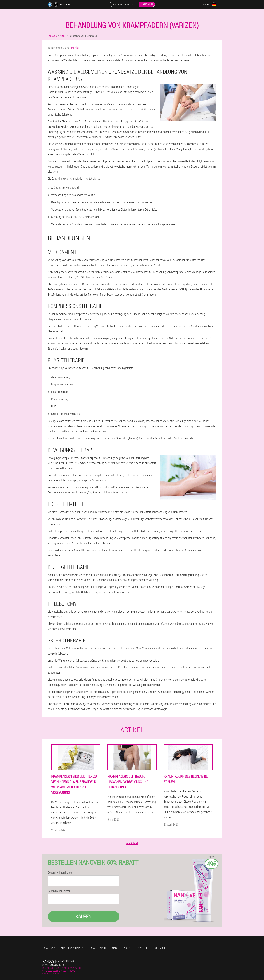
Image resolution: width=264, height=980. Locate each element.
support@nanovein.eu (53, 965)
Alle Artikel (132, 843)
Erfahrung (49, 948)
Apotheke (143, 948)
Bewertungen (98, 948)
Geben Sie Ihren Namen (60, 873)
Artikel (128, 948)
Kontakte (160, 948)
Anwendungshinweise (73, 948)
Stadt (115, 948)
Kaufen (84, 916)
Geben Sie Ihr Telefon (59, 891)
